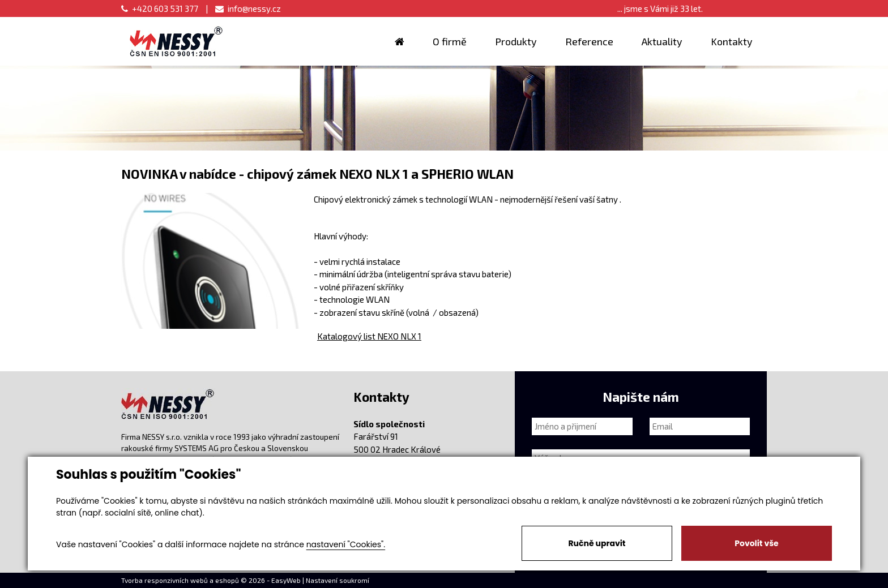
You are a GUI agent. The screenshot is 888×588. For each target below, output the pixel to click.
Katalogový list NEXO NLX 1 (369, 336)
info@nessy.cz (248, 8)
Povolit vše (756, 543)
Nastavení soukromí (338, 580)
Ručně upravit (597, 543)
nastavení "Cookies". (346, 544)
